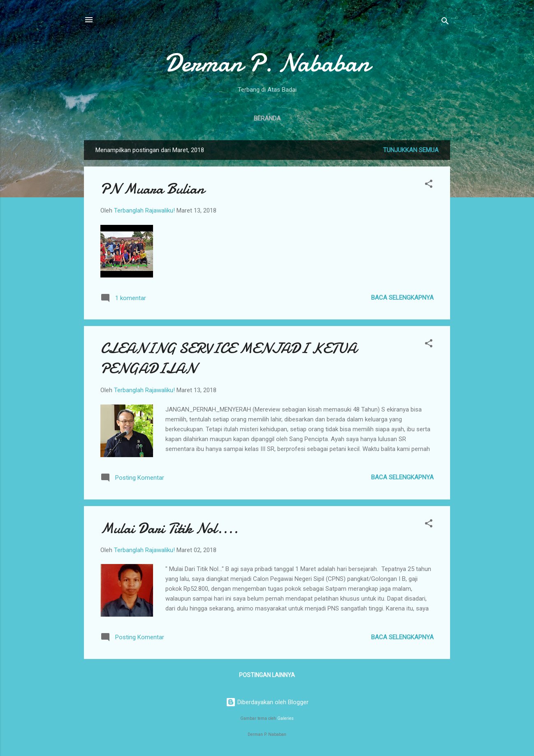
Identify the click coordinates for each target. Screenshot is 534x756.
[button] (429, 185)
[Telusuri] (445, 22)
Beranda (267, 118)
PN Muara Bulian (152, 189)
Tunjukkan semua (411, 150)
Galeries (286, 718)
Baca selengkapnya (402, 298)
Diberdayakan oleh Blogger (267, 702)
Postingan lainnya (267, 675)
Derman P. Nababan (267, 63)
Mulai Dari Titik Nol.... (169, 528)
